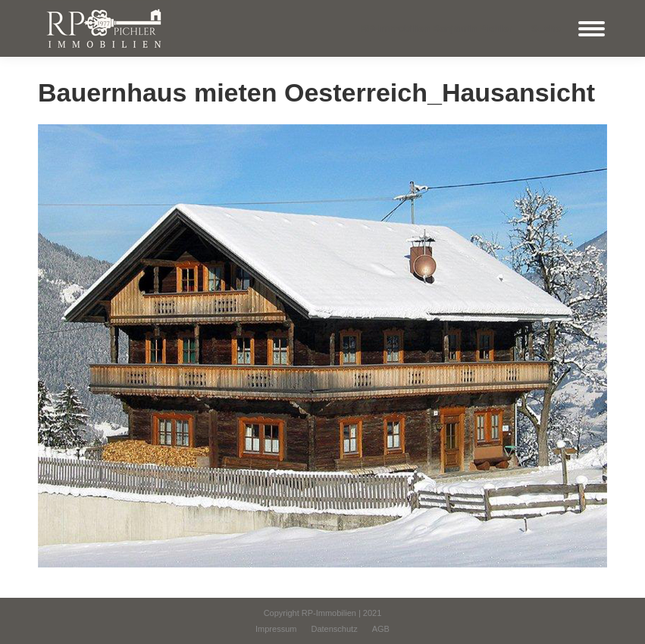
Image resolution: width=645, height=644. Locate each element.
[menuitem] (276, 629)
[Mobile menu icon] (592, 29)
